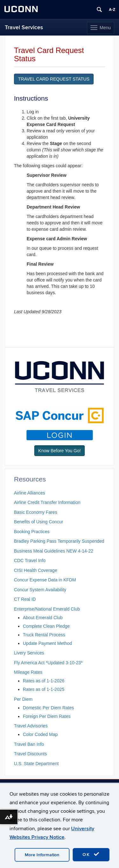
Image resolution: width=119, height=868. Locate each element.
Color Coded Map (40, 734)
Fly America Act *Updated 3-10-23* (48, 663)
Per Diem (23, 699)
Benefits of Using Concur (39, 522)
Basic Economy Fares (36, 512)
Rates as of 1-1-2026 (44, 681)
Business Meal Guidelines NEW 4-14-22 (54, 551)
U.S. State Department (36, 764)
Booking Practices (32, 532)
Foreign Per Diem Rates (47, 716)
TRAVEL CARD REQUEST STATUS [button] (54, 79)
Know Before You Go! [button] (60, 451)
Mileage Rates (28, 672)
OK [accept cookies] (91, 854)
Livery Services (29, 653)
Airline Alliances (30, 493)
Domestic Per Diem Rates (48, 708)
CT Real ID (25, 599)
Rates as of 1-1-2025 (44, 689)
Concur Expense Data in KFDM (45, 580)
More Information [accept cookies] (42, 855)
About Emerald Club (43, 618)
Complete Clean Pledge (46, 626)
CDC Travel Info (30, 560)
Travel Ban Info (29, 744)
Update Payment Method (47, 643)
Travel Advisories (31, 726)
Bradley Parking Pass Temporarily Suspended (59, 541)
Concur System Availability (40, 590)
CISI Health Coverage (36, 570)
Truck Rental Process (44, 635)
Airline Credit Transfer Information (47, 502)
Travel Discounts (30, 754)
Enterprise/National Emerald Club (47, 609)
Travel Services (24, 27)
